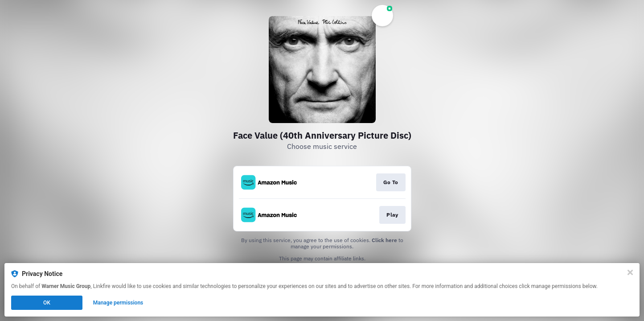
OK (47, 303)
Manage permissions (118, 303)
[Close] (630, 272)
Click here (384, 240)
